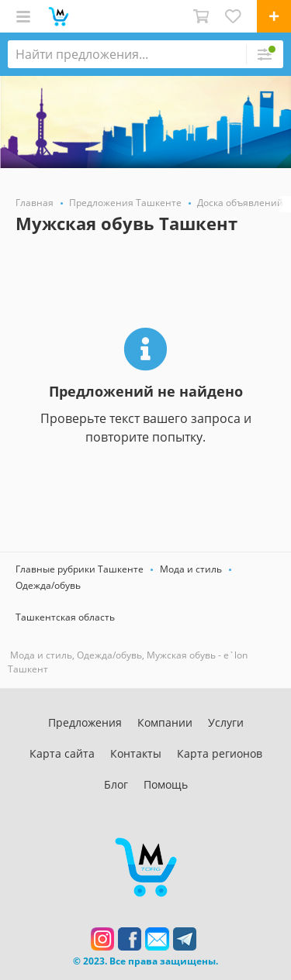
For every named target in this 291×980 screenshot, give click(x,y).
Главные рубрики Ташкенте (80, 569)
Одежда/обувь (48, 585)
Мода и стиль (191, 569)
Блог (116, 784)
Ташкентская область (65, 617)
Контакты (136, 753)
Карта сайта (62, 753)
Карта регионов (220, 753)
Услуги (226, 722)
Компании (165, 722)
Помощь (166, 784)
